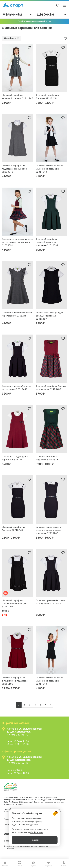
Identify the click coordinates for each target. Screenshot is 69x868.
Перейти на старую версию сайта (32, 21)
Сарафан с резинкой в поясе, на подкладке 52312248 (50, 602)
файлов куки (37, 832)
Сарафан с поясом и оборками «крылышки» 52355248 (18, 314)
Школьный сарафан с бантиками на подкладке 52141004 (14, 603)
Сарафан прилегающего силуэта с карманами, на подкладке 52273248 (48, 530)
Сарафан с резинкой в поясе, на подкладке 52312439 (17, 388)
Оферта (8, 834)
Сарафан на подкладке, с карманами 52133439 (15, 458)
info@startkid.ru (15, 770)
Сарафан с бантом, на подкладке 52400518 (47, 458)
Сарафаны (12, 38)
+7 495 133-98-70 (18, 735)
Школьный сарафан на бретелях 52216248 (47, 97)
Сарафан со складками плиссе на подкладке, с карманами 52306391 (18, 242)
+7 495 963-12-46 (18, 763)
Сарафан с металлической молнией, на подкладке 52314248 (49, 169)
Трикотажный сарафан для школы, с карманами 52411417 (49, 316)
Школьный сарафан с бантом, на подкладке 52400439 (51, 388)
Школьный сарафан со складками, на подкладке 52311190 (15, 681)
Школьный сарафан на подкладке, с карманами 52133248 (14, 169)
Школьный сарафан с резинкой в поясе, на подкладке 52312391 (47, 242)
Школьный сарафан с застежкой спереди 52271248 (17, 97)
